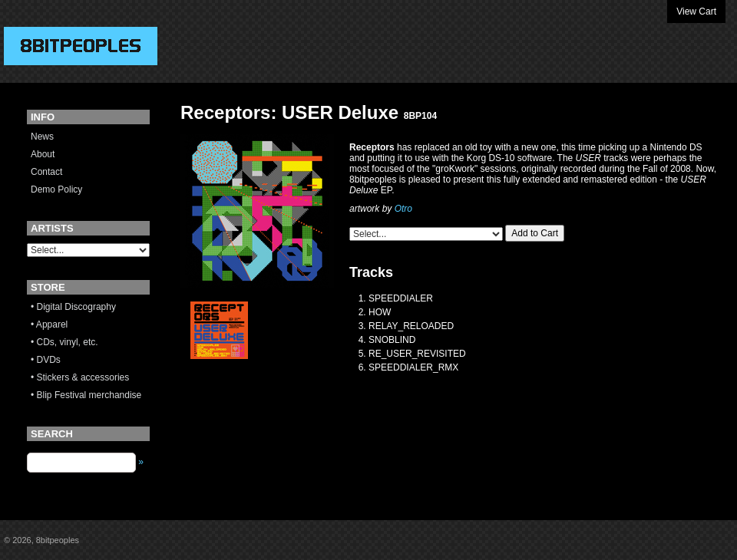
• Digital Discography (73, 307)
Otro (403, 209)
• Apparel (49, 324)
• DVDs (46, 360)
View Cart (696, 12)
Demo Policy (56, 189)
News (42, 137)
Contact (46, 172)
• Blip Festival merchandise (86, 395)
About (43, 154)
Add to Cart (535, 233)
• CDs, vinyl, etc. (64, 342)
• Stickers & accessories (80, 377)
